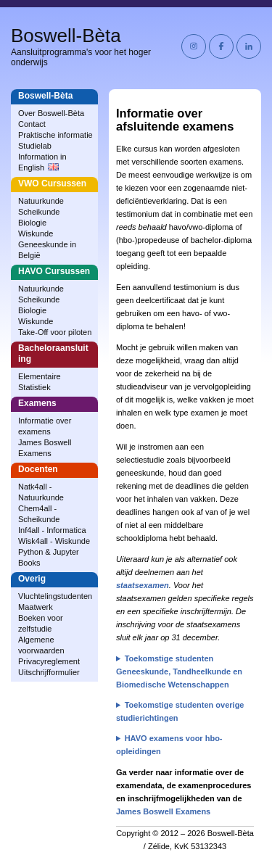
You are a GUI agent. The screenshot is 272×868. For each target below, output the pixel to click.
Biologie (32, 223)
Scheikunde (39, 212)
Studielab (35, 146)
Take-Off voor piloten (55, 332)
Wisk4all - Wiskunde (54, 541)
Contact (32, 124)
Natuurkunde (41, 201)
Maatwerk (36, 607)
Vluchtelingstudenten (55, 596)
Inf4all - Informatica (52, 530)
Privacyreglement (49, 661)
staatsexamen (143, 585)
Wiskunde (36, 233)
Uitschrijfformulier (49, 672)
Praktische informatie (55, 135)
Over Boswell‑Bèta (51, 113)
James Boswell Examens (163, 811)
